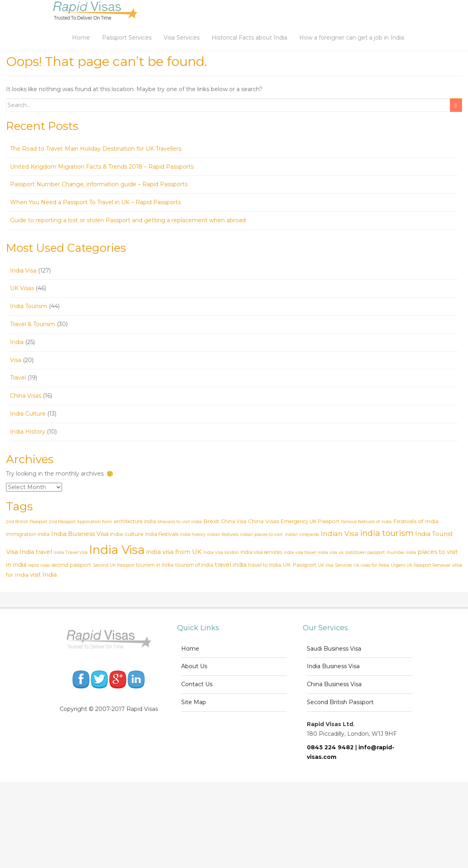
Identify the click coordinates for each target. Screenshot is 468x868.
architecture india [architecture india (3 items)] (135, 521)
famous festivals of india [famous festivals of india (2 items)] (366, 522)
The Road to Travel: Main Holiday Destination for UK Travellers (96, 149)
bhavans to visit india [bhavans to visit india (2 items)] (180, 522)
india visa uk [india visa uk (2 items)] (331, 552)
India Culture (28, 414)
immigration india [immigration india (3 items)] (28, 534)
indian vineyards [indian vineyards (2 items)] (302, 535)
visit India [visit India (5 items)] (43, 575)
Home (81, 38)
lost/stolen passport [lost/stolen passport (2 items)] (365, 552)
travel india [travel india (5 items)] (231, 565)
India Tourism (29, 306)
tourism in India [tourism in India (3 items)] (155, 565)
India (17, 342)
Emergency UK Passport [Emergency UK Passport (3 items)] (310, 521)
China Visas (26, 396)
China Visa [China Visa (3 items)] (234, 521)
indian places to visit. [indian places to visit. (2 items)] (262, 535)
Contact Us (197, 684)
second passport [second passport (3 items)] (71, 565)
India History (28, 432)
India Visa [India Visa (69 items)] (117, 550)
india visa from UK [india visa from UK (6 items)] (174, 552)
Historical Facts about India (249, 38)
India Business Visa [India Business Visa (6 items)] (80, 534)
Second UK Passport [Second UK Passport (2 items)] (114, 565)
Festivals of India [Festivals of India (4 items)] (416, 521)
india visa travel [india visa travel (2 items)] (300, 552)
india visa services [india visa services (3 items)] (261, 552)
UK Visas (22, 288)
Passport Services (127, 38)
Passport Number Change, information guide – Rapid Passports (99, 184)
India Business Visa (333, 666)
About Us (194, 666)
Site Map (194, 702)
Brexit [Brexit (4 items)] (211, 521)
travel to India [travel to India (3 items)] (265, 565)
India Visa (23, 271)
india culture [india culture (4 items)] (127, 534)
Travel (18, 378)
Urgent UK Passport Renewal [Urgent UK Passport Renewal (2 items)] (421, 565)
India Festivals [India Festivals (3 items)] (162, 534)
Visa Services (182, 38)
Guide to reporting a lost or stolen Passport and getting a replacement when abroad (128, 220)
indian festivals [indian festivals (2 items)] (223, 535)
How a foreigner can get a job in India (352, 38)
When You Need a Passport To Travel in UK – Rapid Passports (95, 202)
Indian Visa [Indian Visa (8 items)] (340, 533)
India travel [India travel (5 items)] (36, 552)
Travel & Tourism (33, 324)
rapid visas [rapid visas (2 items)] (39, 565)
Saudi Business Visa (334, 649)
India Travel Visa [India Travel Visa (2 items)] (71, 552)
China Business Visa (334, 684)
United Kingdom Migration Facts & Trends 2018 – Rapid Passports (102, 167)
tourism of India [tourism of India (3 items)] (194, 565)
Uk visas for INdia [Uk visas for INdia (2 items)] (371, 565)
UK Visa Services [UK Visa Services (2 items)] (335, 565)
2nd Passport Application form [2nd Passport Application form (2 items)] (80, 522)
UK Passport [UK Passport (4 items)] (300, 565)
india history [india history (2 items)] (193, 535)
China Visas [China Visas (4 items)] (264, 521)
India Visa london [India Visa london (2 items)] (221, 552)
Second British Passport (340, 702)
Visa (16, 360)
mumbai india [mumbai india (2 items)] (401, 552)
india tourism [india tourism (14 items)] (387, 533)
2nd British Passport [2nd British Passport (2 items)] (27, 522)
